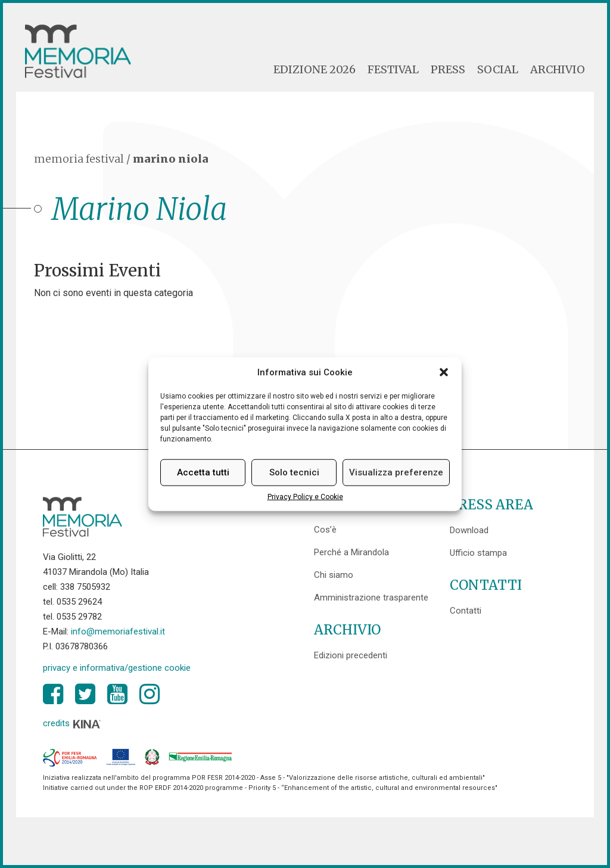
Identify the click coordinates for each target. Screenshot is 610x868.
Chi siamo (334, 575)
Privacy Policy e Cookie (305, 497)
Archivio (558, 70)
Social (498, 70)
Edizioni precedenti (351, 655)
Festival (393, 70)
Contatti (466, 611)
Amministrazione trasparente (371, 598)
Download (469, 530)
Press (448, 70)
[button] (444, 372)
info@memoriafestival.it (118, 631)
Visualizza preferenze (396, 472)
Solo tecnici (294, 472)
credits (72, 723)
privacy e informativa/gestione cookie (117, 668)
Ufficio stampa (478, 553)
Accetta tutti (203, 472)
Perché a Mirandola (351, 552)
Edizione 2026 (315, 70)
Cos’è (325, 530)
